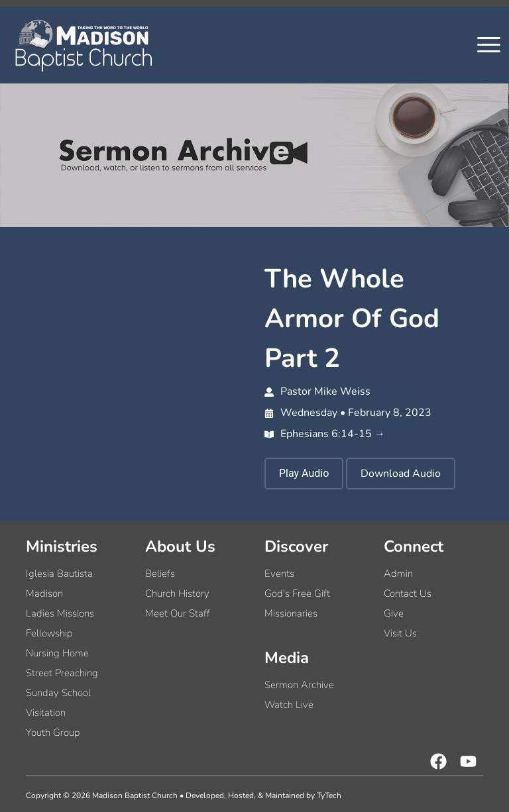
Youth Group (53, 733)
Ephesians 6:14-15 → (325, 434)
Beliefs (160, 574)
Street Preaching (62, 673)
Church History (177, 593)
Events (279, 574)
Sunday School (58, 693)
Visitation (46, 713)
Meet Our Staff (178, 613)
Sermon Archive (299, 685)
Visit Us (400, 633)
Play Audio (304, 473)
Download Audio (401, 474)
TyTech (329, 795)
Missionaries (291, 613)
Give (394, 613)
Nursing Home (57, 653)
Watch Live (289, 705)
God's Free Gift (297, 593)
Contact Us (408, 593)
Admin (398, 574)
